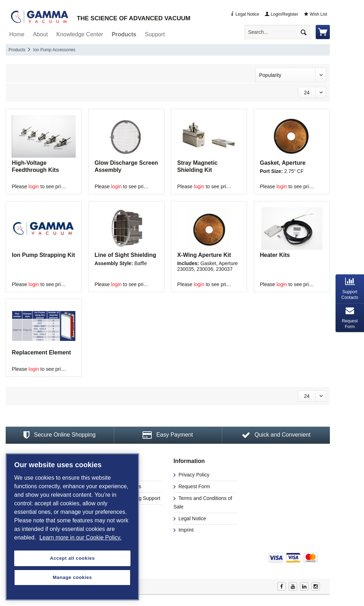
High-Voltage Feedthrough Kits (35, 166)
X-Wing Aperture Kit (204, 255)
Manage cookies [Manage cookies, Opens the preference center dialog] (72, 577)
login (34, 186)
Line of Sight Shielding (125, 255)
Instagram (316, 586)
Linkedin (304, 586)
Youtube (293, 586)
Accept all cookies (72, 558)
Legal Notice (192, 518)
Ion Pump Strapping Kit (43, 255)
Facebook (282, 586)
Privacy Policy (193, 475)
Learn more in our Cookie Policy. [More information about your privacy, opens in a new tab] (81, 538)
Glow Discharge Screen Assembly (126, 166)
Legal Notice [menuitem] (245, 14)
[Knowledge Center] (80, 35)
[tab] (350, 289)
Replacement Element (41, 352)
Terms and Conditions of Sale (203, 502)
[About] (41, 35)
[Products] (124, 35)
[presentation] (350, 289)
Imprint (185, 530)
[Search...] (277, 32)
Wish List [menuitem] (315, 14)
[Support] (155, 35)
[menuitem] (280, 32)
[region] (72, 527)
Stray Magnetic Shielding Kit (197, 166)
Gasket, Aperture (283, 163)
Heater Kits (275, 255)
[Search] (304, 32)
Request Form (194, 486)
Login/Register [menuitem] (282, 14)
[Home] (17, 35)
